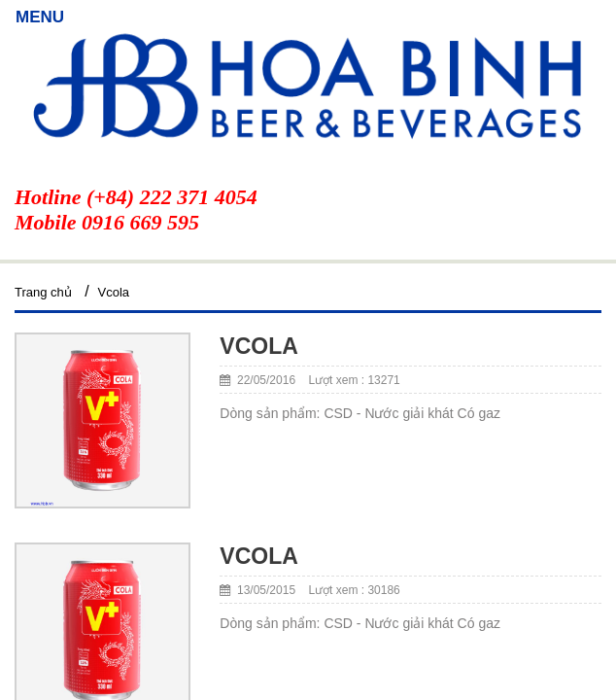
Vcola (114, 292)
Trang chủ (43, 292)
